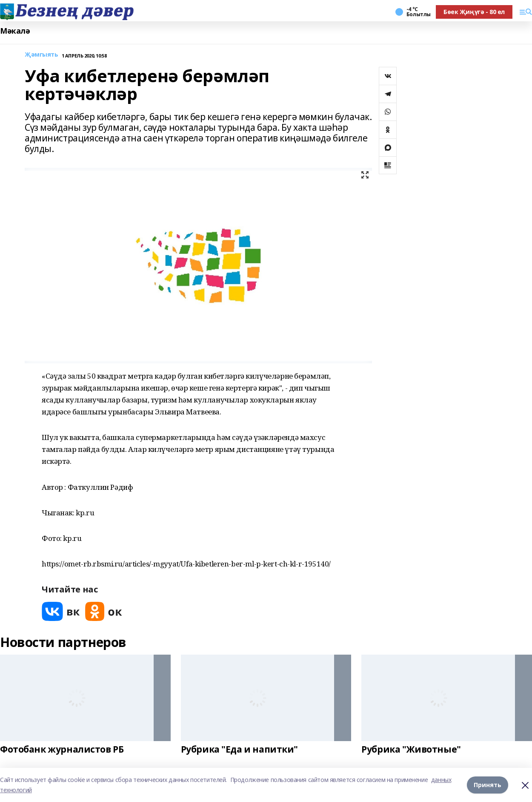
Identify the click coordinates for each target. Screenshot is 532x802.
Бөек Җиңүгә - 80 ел (474, 12)
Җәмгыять (41, 55)
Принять (488, 785)
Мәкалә (15, 31)
